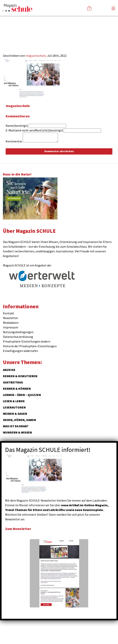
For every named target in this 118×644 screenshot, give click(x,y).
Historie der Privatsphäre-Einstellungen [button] (30, 346)
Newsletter (11, 318)
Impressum (11, 327)
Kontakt (9, 313)
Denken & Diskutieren (20, 376)
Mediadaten (11, 323)
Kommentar (14, 141)
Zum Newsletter (18, 529)
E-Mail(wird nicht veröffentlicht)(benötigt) (34, 130)
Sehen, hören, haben (19, 420)
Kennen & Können (17, 389)
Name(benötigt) (17, 126)
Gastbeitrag (13, 382)
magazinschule (18, 106)
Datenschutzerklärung (18, 337)
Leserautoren (14, 407)
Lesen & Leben (14, 401)
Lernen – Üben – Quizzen (22, 395)
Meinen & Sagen (15, 414)
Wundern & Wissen (17, 432)
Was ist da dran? (16, 426)
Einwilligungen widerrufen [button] (20, 351)
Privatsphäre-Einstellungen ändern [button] (27, 341)
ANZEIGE (9, 370)
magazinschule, (36, 56)
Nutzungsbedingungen (18, 332)
